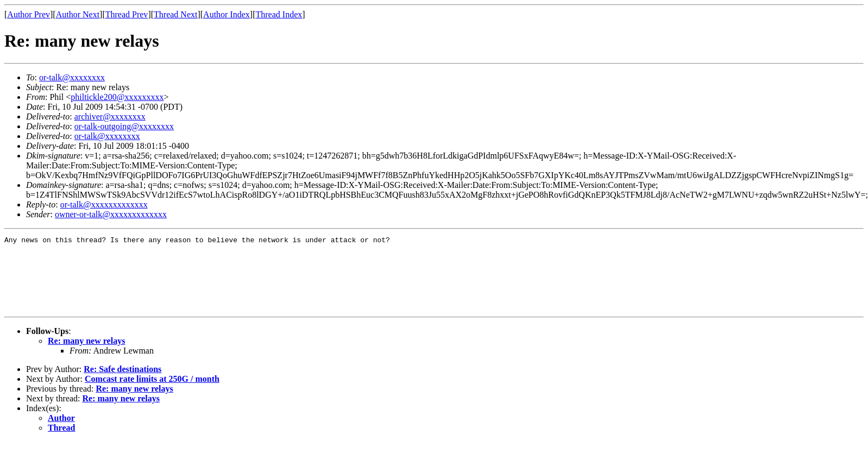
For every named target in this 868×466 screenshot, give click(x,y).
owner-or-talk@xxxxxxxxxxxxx (111, 214)
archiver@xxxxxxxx (110, 117)
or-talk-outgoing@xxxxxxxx (124, 126)
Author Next (78, 14)
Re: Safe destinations (122, 384)
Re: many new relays (86, 355)
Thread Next (175, 14)
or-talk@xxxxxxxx (72, 77)
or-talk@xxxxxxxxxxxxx (104, 204)
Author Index (227, 14)
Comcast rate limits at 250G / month (152, 393)
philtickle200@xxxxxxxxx (117, 97)
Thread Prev (127, 14)
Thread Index (279, 14)
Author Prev (29, 14)
